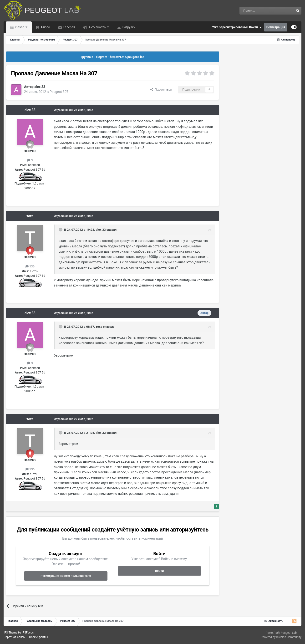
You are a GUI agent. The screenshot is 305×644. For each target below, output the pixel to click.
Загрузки (129, 27)
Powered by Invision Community (281, 637)
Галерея (69, 27)
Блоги (45, 27)
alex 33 (40, 87)
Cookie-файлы (38, 637)
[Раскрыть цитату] (61, 230)
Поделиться (161, 89)
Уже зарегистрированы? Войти (237, 27)
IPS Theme (10, 633)
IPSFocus (28, 633)
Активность (97, 27)
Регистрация (276, 27)
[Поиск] (256, 11)
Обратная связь (14, 637)
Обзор (20, 27)
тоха (30, 216)
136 (30, 266)
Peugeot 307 (59, 92)
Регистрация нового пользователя (66, 576)
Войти (160, 571)
